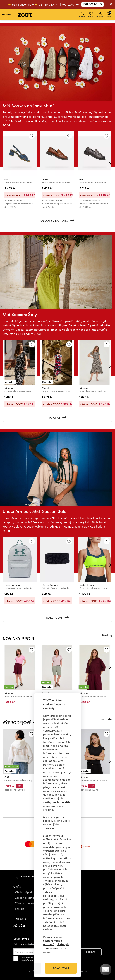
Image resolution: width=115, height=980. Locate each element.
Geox (8, 179)
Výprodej (106, 719)
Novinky (107, 635)
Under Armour (13, 585)
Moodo (9, 388)
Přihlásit (100, 15)
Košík (109, 14)
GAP (7, 777)
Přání (91, 15)
